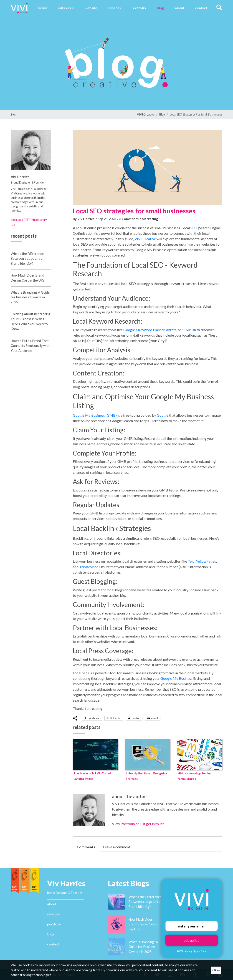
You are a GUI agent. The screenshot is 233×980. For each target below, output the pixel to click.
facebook (94, 718)
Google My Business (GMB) (95, 415)
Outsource (66, 8)
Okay (216, 970)
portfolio (54, 924)
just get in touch (152, 824)
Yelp (191, 561)
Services (114, 8)
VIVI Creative (146, 114)
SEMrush (189, 330)
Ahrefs (171, 330)
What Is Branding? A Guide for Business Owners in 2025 (30, 297)
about (52, 904)
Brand (42, 8)
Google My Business (176, 678)
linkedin (115, 718)
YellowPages (206, 561)
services (53, 914)
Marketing (150, 219)
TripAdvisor (89, 567)
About (180, 8)
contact (53, 944)
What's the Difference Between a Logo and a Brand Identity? (27, 259)
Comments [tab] (86, 847)
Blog (160, 8)
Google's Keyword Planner (144, 330)
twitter (136, 718)
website (91, 8)
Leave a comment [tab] (117, 847)
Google (163, 415)
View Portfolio (123, 824)
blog (51, 934)
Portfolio (139, 8)
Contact (201, 8)
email (154, 718)
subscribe (192, 940)
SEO (194, 228)
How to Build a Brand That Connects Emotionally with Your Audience (30, 346)
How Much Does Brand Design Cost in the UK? (144, 924)
